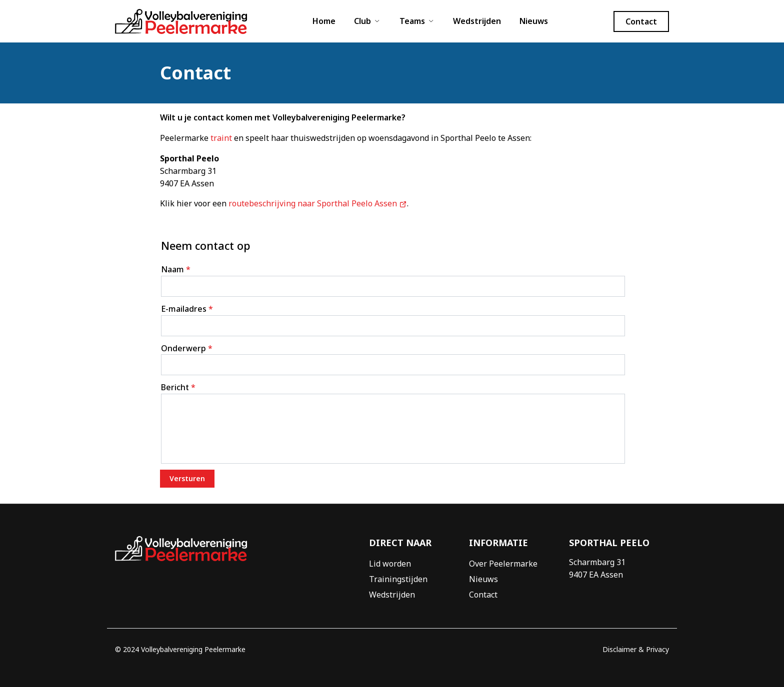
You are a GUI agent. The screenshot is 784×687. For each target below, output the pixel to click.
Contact (483, 595)
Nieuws (534, 21)
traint (221, 138)
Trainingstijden (398, 579)
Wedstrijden (477, 21)
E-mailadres (187, 309)
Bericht (178, 387)
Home (324, 21)
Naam (176, 269)
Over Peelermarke (503, 564)
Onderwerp (187, 348)
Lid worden (390, 564)
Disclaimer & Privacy (636, 649)
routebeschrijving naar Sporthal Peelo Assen (318, 203)
